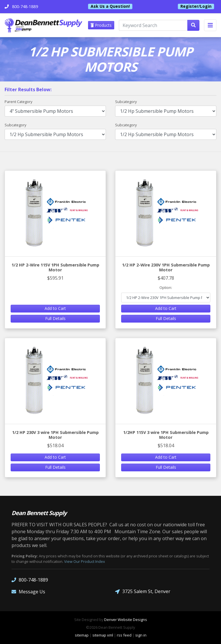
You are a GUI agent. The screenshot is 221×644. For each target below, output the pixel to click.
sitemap (82, 635)
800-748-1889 (30, 580)
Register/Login (196, 6)
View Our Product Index (85, 561)
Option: (166, 287)
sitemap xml (103, 635)
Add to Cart (55, 308)
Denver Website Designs (126, 620)
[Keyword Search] (153, 25)
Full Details (55, 318)
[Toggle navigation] (210, 25)
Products (101, 25)
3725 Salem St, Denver (143, 591)
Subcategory (126, 102)
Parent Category (18, 102)
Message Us (28, 591)
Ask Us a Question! (110, 6)
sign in (141, 635)
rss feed (124, 635)
